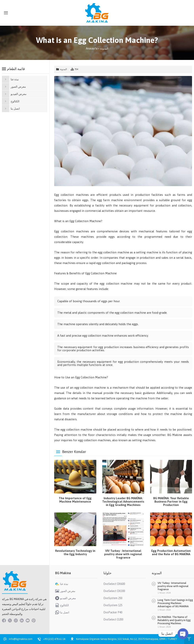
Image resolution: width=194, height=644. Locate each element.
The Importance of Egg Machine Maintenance (75, 500)
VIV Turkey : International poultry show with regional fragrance (123, 554)
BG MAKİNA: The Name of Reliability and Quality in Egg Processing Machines (174, 620)
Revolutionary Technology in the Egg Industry (75, 552)
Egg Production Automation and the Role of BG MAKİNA (171, 552)
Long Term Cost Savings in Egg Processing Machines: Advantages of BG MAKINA (175, 603)
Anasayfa (92, 48)
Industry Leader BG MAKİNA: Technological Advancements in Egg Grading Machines (123, 501)
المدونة (104, 48)
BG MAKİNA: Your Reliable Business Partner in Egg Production (171, 501)
